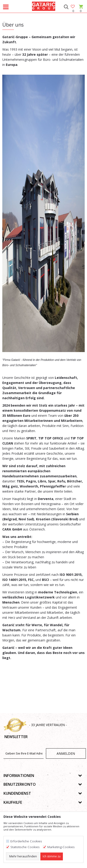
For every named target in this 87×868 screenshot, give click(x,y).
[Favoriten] (73, 7)
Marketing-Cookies (61, 847)
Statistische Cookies (25, 847)
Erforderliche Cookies (26, 841)
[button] (66, 7)
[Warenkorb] (81, 11)
